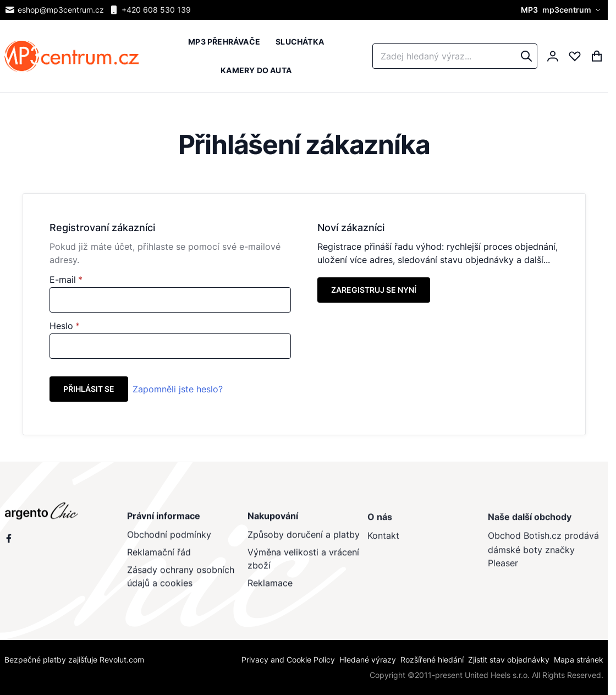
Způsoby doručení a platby (303, 539)
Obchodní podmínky (169, 539)
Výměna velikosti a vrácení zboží (303, 563)
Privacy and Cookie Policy (288, 660)
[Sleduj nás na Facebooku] (9, 541)
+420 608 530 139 (150, 10)
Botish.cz (542, 541)
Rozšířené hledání (432, 660)
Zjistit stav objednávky (509, 660)
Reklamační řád (159, 556)
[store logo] (72, 56)
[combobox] (455, 56)
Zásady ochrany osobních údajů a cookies (181, 581)
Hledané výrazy (368, 660)
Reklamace (269, 587)
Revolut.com (122, 660)
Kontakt (383, 541)
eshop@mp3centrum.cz (54, 10)
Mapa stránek (579, 660)
